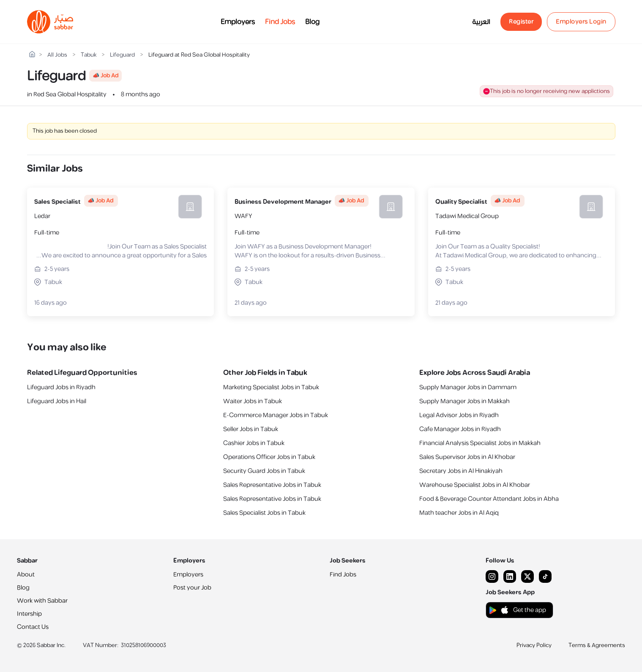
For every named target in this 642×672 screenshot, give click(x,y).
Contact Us (33, 627)
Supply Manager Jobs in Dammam (468, 387)
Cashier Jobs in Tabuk (254, 443)
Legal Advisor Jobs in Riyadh (459, 415)
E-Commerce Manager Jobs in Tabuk (276, 415)
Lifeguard (122, 55)
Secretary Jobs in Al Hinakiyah (461, 471)
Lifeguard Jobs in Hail (57, 401)
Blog (312, 22)
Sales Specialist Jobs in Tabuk (264, 513)
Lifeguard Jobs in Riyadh (61, 387)
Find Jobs (280, 22)
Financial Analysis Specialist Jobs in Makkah (480, 443)
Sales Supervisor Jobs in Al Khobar (467, 457)
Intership (29, 614)
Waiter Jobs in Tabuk (253, 401)
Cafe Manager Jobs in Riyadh (460, 429)
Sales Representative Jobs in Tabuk (272, 485)
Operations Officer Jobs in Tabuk (269, 457)
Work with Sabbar (42, 601)
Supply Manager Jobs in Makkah (464, 401)
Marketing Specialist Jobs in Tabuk (271, 387)
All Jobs (57, 55)
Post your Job (192, 588)
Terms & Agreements (597, 645)
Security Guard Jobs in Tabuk (264, 471)
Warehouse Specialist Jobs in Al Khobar (475, 485)
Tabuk (89, 55)
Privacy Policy (534, 645)
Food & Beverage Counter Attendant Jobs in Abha (489, 499)
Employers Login (581, 22)
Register (521, 22)
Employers (238, 22)
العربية (481, 22)
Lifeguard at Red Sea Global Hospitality (199, 55)
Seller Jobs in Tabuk (251, 429)
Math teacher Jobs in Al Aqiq (459, 513)
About (26, 575)
